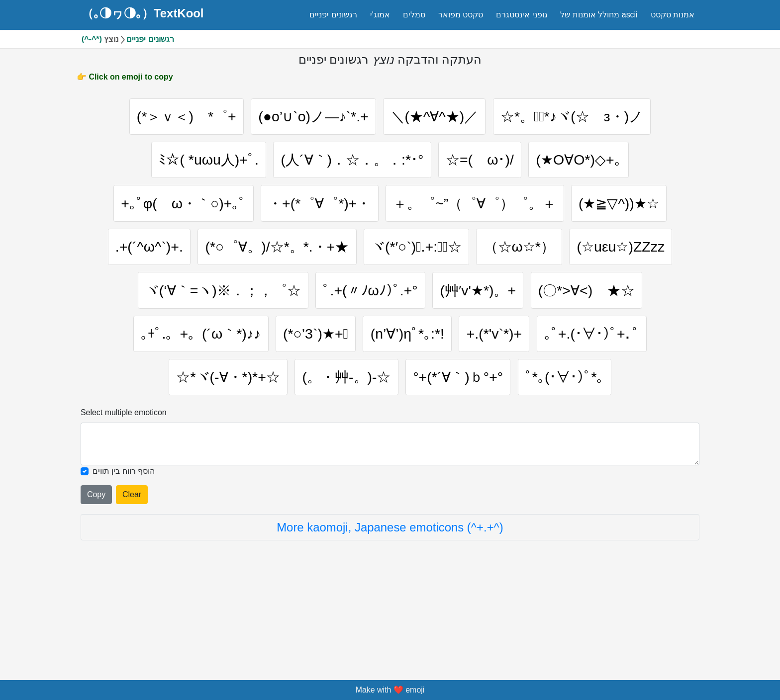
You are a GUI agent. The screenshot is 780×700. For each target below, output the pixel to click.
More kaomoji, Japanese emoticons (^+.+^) (390, 611)
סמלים (414, 15)
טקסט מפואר (461, 15)
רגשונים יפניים (333, 15)
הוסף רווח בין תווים (124, 555)
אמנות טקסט (673, 15)
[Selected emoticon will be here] (390, 528)
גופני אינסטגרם (522, 15)
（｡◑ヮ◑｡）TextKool (143, 13)
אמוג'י (380, 15)
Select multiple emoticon (124, 497)
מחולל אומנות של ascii (599, 15)
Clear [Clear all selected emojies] (132, 578)
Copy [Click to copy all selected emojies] (96, 578)
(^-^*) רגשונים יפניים (128, 39)
